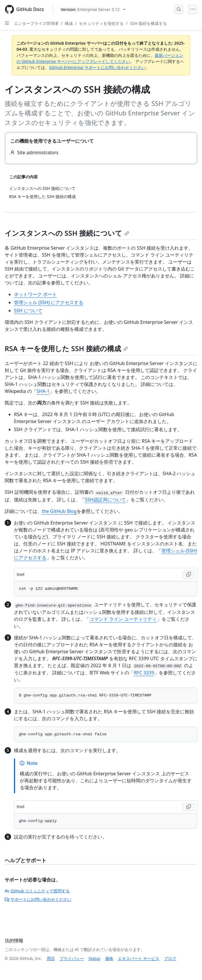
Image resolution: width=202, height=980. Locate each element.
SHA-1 (43, 391)
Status (94, 958)
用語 (51, 958)
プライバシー (72, 958)
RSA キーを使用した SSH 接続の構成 (66, 348)
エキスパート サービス (139, 958)
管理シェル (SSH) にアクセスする (49, 302)
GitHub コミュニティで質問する (37, 891)
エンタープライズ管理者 (36, 23)
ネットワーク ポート (35, 294)
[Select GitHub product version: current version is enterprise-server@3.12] (93, 9)
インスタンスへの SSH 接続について (67, 233)
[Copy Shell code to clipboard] (189, 575)
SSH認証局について (105, 500)
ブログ (170, 958)
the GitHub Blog (59, 511)
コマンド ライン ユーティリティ (123, 619)
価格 (109, 958)
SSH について (28, 311)
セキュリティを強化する (101, 23)
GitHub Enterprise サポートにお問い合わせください (97, 67)
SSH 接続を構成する (148, 23)
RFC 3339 (144, 673)
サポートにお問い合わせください (38, 899)
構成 (69, 23)
